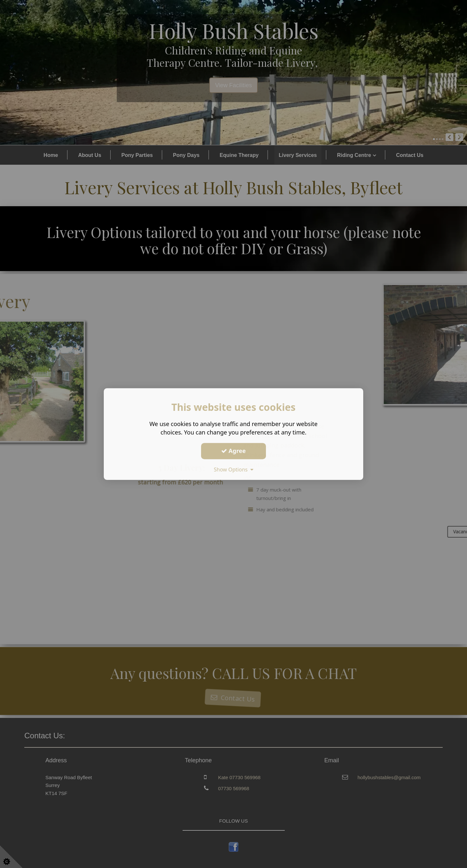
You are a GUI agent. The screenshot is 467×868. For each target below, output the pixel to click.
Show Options (233, 470)
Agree (233, 451)
